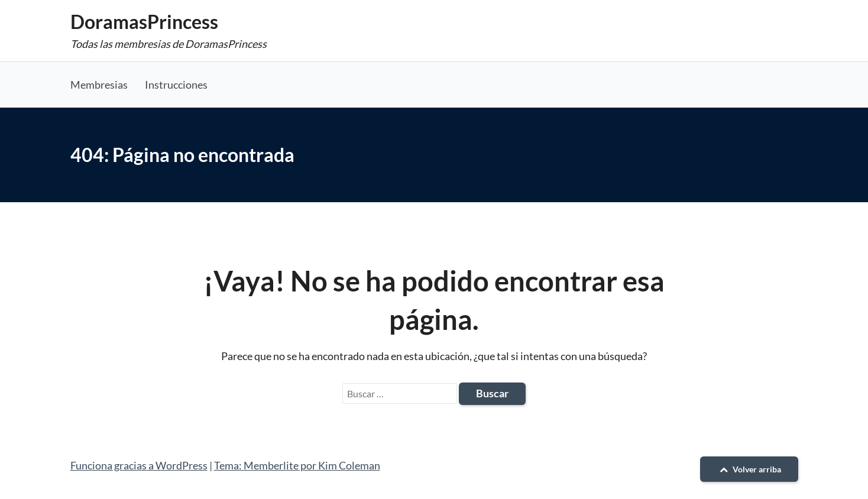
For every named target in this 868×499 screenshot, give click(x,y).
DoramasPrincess (144, 22)
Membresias (99, 85)
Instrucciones (176, 85)
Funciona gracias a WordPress (139, 465)
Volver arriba (749, 469)
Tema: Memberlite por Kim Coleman (297, 465)
